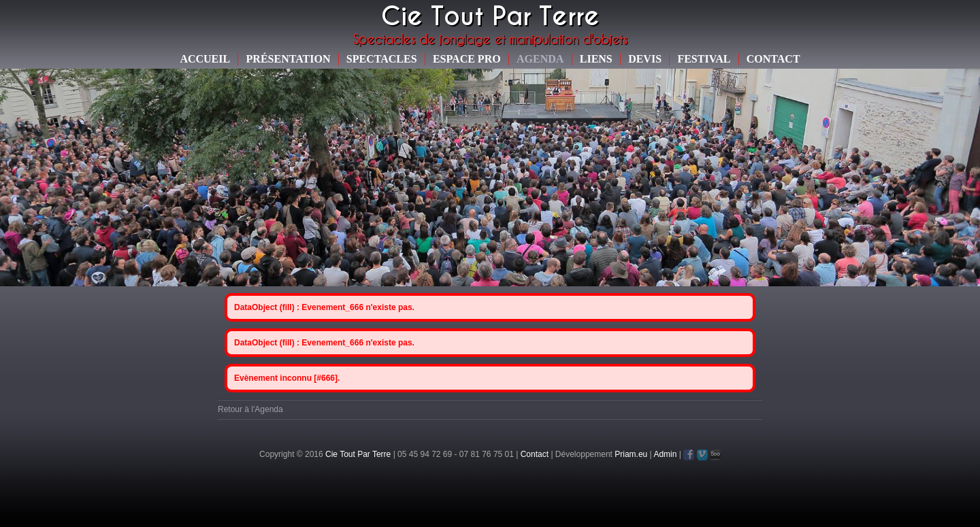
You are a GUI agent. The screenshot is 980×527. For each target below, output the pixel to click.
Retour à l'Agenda (250, 409)
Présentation (289, 59)
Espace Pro (467, 59)
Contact (773, 59)
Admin (665, 454)
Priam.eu (631, 454)
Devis (645, 59)
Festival (704, 59)
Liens (596, 59)
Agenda (540, 59)
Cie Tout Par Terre (358, 454)
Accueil (205, 59)
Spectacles (382, 59)
